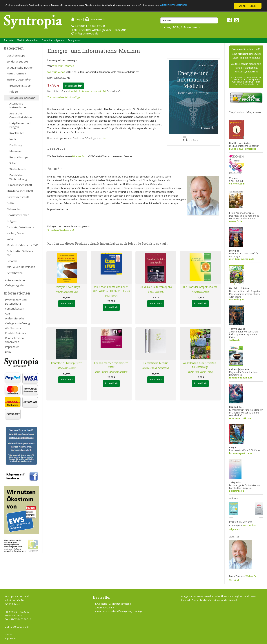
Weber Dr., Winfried (63, 66)
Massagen (16, 151)
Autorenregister (15, 280)
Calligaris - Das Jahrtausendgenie (114, 604)
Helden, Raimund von (67, 292)
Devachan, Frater (67, 368)
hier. (105, 138)
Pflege (14, 92)
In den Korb (73, 86)
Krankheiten (17, 133)
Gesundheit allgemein (53, 40)
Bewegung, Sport (20, 85)
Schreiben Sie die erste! (61, 230)
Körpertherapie (19, 157)
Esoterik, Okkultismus (20, 227)
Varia (10, 239)
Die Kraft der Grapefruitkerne (200, 287)
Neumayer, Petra (200, 292)
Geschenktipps (16, 55)
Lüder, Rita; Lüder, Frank (200, 372)
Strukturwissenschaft (20, 191)
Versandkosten (14, 308)
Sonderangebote (17, 61)
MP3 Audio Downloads (21, 267)
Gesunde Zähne (106, 608)
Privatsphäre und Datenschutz (16, 302)
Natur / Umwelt (16, 73)
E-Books (12, 261)
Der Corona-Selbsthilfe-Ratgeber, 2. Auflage (120, 611)
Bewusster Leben (18, 215)
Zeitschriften (15, 273)
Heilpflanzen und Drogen (20, 125)
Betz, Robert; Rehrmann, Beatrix (111, 372)
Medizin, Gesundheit (28, 40)
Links (8, 352)
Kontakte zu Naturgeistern (67, 363)
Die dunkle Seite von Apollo (156, 287)
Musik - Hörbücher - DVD (22, 245)
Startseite (9, 40)
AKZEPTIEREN (248, 6)
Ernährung (16, 145)
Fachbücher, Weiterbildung (18, 177)
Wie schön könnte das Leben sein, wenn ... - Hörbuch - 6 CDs (111, 289)
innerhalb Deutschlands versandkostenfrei (88, 91)
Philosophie (14, 209)
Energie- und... (75, 40)
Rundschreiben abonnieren (14, 340)
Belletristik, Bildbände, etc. (21, 253)
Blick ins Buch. (80, 156)
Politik (10, 203)
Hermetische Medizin (156, 363)
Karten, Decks (16, 233)
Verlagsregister (15, 285)
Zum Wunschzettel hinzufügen (64, 97)
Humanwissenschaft (19, 185)
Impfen (14, 139)
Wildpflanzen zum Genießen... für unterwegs (200, 365)
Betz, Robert (111, 296)
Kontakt (9, 635)
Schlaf (13, 163)
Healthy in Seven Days (67, 287)
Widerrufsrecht (14, 318)
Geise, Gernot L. (156, 292)
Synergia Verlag (56, 72)
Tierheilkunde (18, 169)
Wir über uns (13, 328)
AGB (8, 313)
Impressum (12, 347)
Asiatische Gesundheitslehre (21, 115)
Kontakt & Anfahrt (16, 333)
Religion (12, 221)
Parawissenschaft (18, 197)
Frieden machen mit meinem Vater (111, 365)
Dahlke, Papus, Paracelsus (156, 368)
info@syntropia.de (87, 33)
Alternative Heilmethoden (18, 105)
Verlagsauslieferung (17, 323)
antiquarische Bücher (20, 67)
